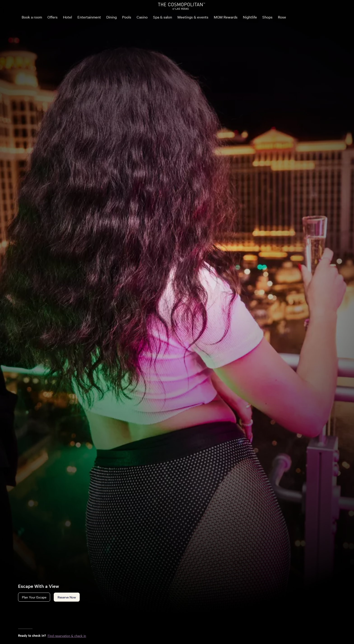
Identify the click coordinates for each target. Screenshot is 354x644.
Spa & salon (163, 17)
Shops (267, 17)
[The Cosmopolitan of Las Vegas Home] (182, 6)
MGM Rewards (226, 17)
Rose (282, 17)
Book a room (32, 17)
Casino (142, 17)
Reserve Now (67, 597)
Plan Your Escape (34, 597)
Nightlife (250, 17)
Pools (127, 17)
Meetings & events (193, 17)
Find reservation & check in (67, 636)
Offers (52, 17)
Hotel (68, 17)
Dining (112, 17)
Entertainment (89, 17)
